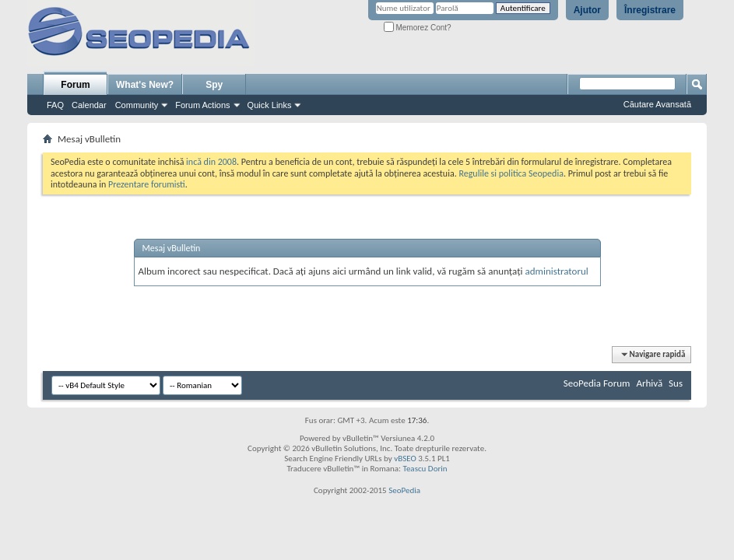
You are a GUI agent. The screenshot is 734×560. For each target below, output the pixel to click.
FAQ (55, 105)
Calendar (89, 105)
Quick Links (270, 105)
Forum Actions (202, 105)
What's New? (145, 85)
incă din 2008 (211, 162)
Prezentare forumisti (147, 184)
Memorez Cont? (418, 28)
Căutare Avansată (657, 104)
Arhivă (649, 383)
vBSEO (405, 458)
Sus (676, 383)
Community (137, 105)
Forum (75, 85)
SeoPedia (404, 490)
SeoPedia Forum (597, 383)
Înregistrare (650, 10)
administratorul (556, 271)
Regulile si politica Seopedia (511, 173)
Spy (214, 85)
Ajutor (587, 10)
